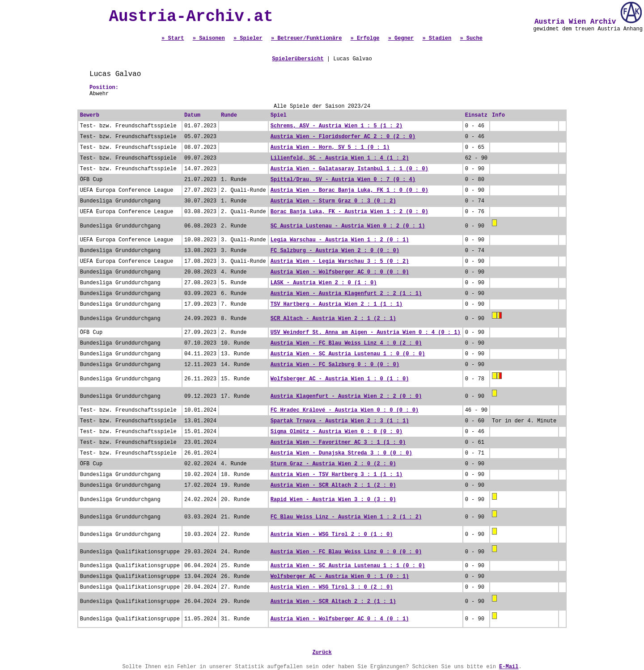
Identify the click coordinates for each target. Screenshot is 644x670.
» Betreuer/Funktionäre (306, 38)
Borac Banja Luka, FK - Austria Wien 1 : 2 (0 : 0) (350, 212)
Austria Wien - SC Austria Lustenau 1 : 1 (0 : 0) (348, 566)
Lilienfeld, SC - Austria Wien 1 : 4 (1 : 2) (340, 158)
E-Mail (509, 667)
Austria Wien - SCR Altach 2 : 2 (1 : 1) (333, 602)
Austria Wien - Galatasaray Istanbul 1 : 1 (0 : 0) (350, 169)
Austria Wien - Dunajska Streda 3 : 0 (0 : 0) (341, 453)
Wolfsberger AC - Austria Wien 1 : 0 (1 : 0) (340, 379)
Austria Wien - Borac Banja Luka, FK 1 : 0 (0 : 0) (350, 190)
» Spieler (248, 38)
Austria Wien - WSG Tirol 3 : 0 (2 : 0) (332, 587)
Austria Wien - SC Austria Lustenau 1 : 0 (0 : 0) (348, 354)
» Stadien (437, 38)
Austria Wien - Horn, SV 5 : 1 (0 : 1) (330, 147)
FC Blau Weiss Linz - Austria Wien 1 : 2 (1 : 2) (346, 517)
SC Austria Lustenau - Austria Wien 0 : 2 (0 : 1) (348, 226)
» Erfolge (365, 38)
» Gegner (401, 38)
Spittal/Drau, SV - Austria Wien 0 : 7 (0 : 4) (343, 180)
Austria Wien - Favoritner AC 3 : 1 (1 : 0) (338, 442)
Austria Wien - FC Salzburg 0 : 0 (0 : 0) (335, 365)
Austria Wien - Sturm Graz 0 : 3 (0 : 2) (333, 201)
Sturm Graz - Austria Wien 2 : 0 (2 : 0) (333, 464)
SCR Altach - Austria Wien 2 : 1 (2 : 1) (333, 319)
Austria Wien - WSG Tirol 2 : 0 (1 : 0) (332, 535)
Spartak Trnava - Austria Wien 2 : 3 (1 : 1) (340, 421)
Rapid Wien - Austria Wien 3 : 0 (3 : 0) (333, 500)
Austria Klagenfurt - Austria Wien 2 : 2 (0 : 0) (346, 396)
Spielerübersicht (298, 59)
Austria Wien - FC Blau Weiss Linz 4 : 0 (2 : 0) (346, 343)
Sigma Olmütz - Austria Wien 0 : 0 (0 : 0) (337, 432)
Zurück (322, 653)
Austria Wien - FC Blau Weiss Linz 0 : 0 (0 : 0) (346, 552)
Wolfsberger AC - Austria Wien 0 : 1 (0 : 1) (340, 577)
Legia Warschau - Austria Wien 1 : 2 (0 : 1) (340, 240)
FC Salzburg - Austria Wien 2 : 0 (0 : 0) (335, 251)
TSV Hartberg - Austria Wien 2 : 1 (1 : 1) (337, 304)
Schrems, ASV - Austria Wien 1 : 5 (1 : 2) (337, 126)
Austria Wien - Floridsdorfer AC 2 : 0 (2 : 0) (343, 137)
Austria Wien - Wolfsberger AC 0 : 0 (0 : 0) (340, 272)
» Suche (471, 38)
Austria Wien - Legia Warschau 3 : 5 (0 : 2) (340, 261)
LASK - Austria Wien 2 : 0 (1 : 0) (324, 283)
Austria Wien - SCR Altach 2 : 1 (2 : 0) (333, 485)
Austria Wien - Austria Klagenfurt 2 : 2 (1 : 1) (346, 294)
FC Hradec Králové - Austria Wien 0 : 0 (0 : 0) (345, 410)
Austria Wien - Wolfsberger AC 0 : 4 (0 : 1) (340, 619)
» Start (173, 38)
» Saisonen (209, 38)
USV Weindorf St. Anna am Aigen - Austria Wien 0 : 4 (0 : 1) (366, 333)
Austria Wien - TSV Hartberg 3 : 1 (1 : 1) (337, 475)
